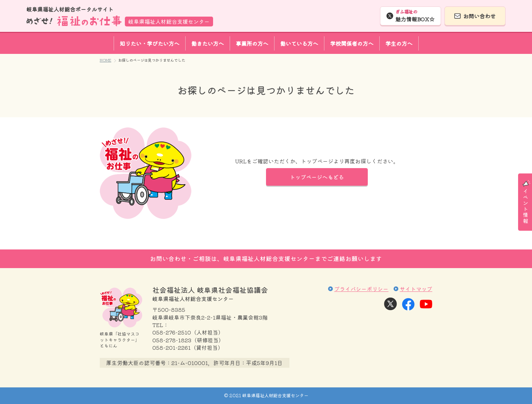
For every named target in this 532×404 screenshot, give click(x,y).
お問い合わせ (479, 16)
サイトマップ (416, 289)
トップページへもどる (317, 177)
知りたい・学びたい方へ (150, 43)
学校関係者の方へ (352, 43)
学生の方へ (399, 43)
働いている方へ (299, 43)
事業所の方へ (252, 43)
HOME (106, 60)
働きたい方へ (208, 43)
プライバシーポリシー (361, 289)
